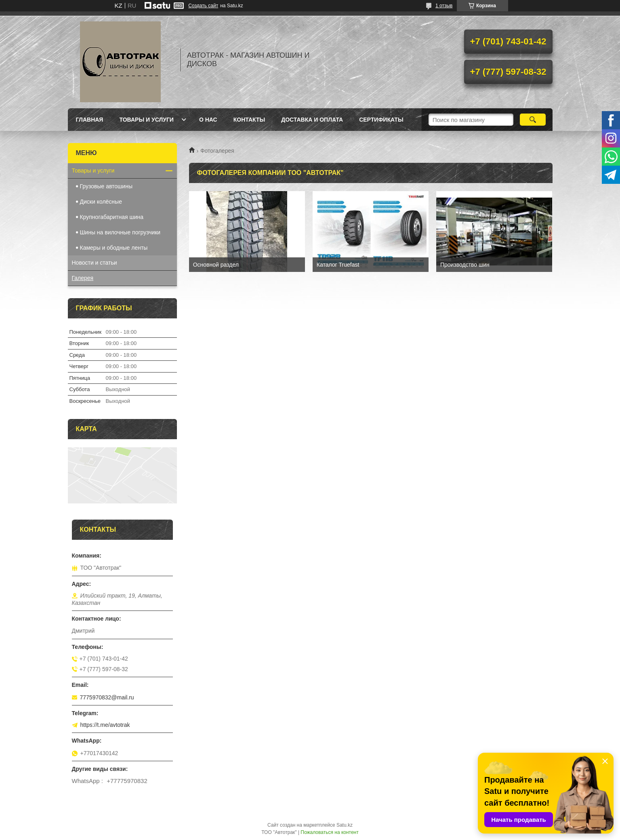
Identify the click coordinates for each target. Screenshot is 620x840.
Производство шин (465, 265)
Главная (90, 120)
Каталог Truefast (338, 265)
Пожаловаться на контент (329, 832)
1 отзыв (444, 6)
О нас (208, 120)
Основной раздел (216, 265)
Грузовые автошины (106, 186)
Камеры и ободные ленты (114, 248)
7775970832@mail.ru (107, 697)
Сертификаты (381, 120)
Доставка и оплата (312, 120)
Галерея (83, 278)
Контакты (249, 120)
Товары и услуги (146, 120)
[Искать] (533, 120)
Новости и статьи (95, 263)
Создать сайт (203, 6)
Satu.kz (345, 825)
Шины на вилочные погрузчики (120, 232)
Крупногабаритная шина (112, 217)
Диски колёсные (101, 202)
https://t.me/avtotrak (105, 725)
